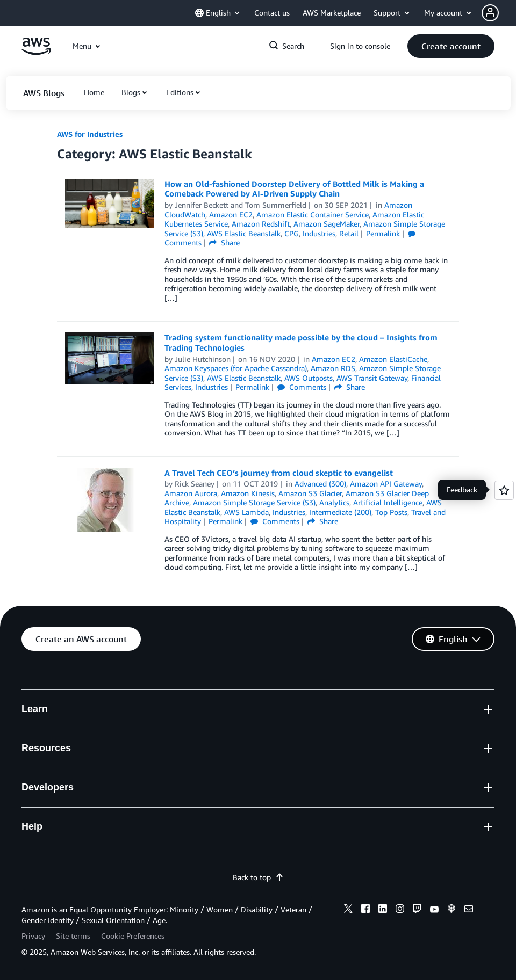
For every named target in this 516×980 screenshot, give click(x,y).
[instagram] (400, 910)
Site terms (73, 936)
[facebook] (365, 910)
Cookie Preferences (133, 936)
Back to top (258, 877)
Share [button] (224, 242)
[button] (499, 13)
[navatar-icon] (490, 13)
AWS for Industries (90, 134)
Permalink (383, 233)
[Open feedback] (504, 490)
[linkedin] (383, 910)
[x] (348, 910)
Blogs (131, 92)
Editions (180, 92)
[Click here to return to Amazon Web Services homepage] (36, 52)
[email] (469, 910)
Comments (302, 387)
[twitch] (417, 910)
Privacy (33, 936)
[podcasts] (451, 910)
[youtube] (434, 910)
